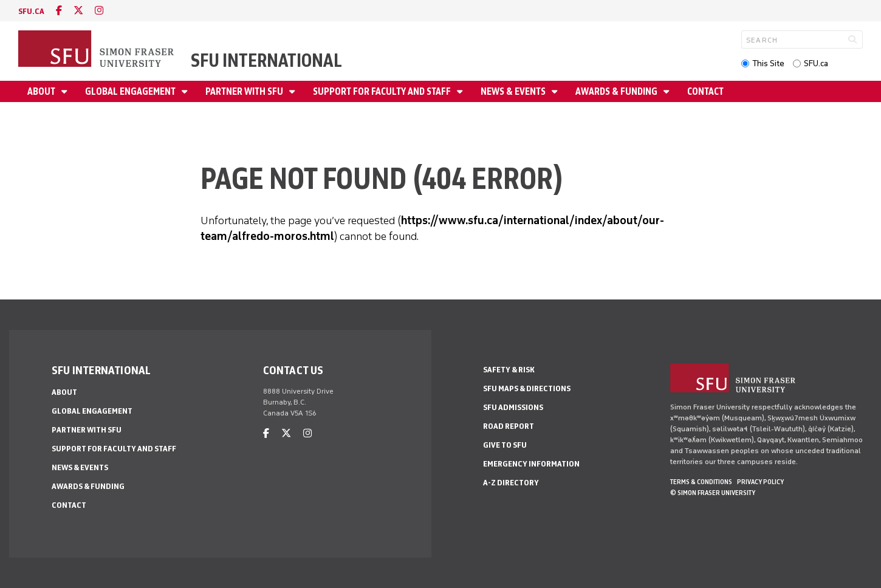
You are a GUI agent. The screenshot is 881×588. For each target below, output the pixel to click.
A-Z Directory (511, 483)
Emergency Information (531, 464)
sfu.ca (31, 11)
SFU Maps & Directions (527, 388)
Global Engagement (131, 91)
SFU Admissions (513, 407)
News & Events (514, 91)
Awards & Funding (617, 91)
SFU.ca (816, 63)
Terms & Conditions (701, 482)
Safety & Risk (509, 370)
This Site (768, 63)
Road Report (509, 426)
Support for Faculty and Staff (383, 91)
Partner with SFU (245, 91)
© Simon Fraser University (713, 493)
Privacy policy (760, 482)
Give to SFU (505, 445)
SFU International (266, 60)
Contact (705, 91)
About (42, 91)
